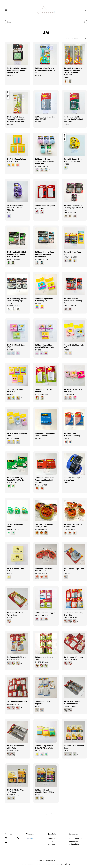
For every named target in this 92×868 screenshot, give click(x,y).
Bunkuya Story (52, 838)
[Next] (51, 814)
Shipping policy (61, 864)
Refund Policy (50, 864)
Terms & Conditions (28, 864)
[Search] (84, 22)
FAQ (69, 864)
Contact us (51, 844)
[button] (6, 10)
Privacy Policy (40, 864)
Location (50, 841)
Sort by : (68, 39)
